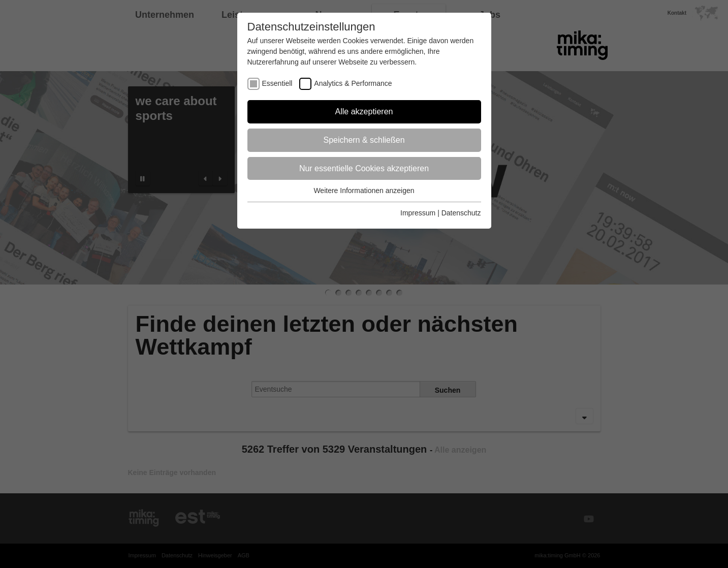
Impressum (418, 213)
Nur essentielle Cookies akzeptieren (364, 168)
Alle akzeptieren (364, 112)
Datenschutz (461, 213)
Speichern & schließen (364, 140)
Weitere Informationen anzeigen (364, 191)
